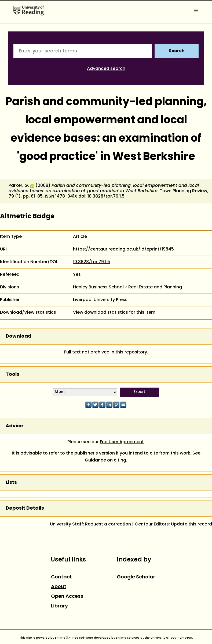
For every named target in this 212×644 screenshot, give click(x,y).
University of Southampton (171, 638)
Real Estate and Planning (155, 287)
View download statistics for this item (114, 313)
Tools (12, 375)
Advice (14, 426)
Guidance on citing (105, 460)
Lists (11, 483)
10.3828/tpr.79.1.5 (106, 196)
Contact (61, 577)
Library (59, 606)
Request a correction (108, 524)
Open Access (67, 597)
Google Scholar (136, 577)
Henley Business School (98, 287)
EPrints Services (128, 638)
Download (19, 336)
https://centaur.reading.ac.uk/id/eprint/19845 (123, 249)
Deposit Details (25, 508)
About (59, 587)
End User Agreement (122, 442)
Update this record (191, 524)
